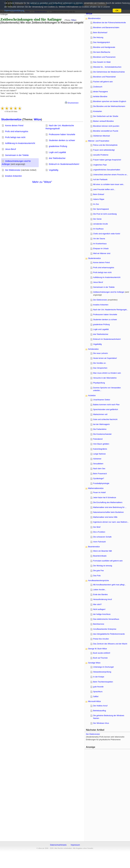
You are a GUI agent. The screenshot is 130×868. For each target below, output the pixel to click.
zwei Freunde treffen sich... (104, 189)
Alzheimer (97, 459)
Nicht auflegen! (99, 609)
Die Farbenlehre (100, 429)
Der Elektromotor (13, 170)
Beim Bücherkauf (100, 32)
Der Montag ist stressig (103, 566)
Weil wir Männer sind (102, 253)
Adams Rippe (99, 199)
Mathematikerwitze (96, 488)
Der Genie (97, 219)
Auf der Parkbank (100, 179)
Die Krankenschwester (102, 434)
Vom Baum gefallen (101, 444)
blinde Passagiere (101, 92)
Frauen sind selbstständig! (104, 150)
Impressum (75, 845)
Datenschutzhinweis (58, 845)
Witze (74, 20)
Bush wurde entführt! (102, 653)
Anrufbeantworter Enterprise (105, 629)
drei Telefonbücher (57, 158)
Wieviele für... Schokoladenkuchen (107, 67)
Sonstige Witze (94, 663)
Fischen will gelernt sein (103, 82)
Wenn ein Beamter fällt (102, 551)
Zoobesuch (98, 87)
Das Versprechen (100, 368)
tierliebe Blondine (100, 96)
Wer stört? (97, 604)
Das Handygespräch (102, 42)
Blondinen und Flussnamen (104, 57)
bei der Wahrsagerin (101, 424)
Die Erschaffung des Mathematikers (108, 502)
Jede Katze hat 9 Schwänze (105, 497)
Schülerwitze (93, 349)
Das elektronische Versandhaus (106, 619)
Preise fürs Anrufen (101, 639)
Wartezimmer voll (100, 414)
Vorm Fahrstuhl (99, 542)
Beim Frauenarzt (100, 474)
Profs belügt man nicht (15, 137)
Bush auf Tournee (100, 658)
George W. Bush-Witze (97, 649)
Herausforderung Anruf (102, 599)
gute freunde (98, 687)
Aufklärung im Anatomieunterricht (20, 143)
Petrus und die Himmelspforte (105, 145)
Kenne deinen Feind (14, 126)
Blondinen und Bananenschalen (106, 27)
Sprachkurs (98, 692)
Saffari (96, 696)
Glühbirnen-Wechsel (102, 136)
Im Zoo (96, 204)
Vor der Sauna (99, 239)
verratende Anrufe (101, 224)
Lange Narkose (99, 454)
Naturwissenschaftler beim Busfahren (108, 512)
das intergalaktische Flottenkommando (109, 634)
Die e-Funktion (99, 532)
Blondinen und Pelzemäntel (104, 77)
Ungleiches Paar (100, 165)
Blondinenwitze (94, 18)
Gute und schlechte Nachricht (105, 419)
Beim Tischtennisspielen (103, 682)
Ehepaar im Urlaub (101, 248)
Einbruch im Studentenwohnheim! (64, 164)
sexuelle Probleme (101, 155)
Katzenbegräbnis (100, 449)
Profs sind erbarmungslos (17, 131)
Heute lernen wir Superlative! (105, 358)
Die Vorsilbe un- (100, 363)
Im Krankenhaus (100, 244)
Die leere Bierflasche (102, 52)
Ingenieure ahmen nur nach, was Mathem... (111, 522)
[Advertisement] (24, 44)
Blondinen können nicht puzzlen (106, 126)
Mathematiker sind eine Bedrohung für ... (110, 507)
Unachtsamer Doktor (102, 400)
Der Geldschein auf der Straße (106, 116)
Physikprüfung (99, 383)
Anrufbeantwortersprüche (99, 580)
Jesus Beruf (10, 149)
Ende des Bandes (100, 594)
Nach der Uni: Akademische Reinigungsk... (111, 310)
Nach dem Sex (99, 469)
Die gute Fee (98, 571)
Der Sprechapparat (101, 209)
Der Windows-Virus (101, 723)
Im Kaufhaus (98, 229)
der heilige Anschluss (102, 614)
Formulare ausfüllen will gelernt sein (108, 561)
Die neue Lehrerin (101, 353)
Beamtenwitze (94, 547)
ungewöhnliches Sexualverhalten (107, 170)
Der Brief (97, 527)
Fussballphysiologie (101, 483)
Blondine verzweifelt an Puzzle (106, 131)
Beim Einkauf (99, 194)
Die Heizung (98, 37)
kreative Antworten (13, 176)
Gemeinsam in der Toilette (17, 155)
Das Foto (97, 576)
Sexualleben (98, 464)
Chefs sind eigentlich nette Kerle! (107, 234)
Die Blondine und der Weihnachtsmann (109, 106)
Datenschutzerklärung (14, 11)
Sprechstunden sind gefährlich (106, 409)
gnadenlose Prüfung (58, 146)
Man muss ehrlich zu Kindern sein (107, 373)
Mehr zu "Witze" (42, 182)
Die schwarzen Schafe (102, 537)
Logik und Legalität (57, 152)
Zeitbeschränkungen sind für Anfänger (109, 292)
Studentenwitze (11, 119)
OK (117, 11)
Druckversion (72, 103)
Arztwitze (92, 395)
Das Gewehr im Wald (102, 62)
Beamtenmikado (100, 556)
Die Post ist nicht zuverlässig (105, 214)
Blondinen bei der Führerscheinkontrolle (109, 23)
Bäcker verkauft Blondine (103, 121)
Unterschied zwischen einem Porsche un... (111, 175)
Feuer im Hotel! (99, 492)
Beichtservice (99, 624)
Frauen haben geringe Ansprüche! (107, 160)
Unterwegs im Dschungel (103, 667)
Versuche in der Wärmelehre (105, 378)
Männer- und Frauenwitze (99, 141)
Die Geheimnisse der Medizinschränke (109, 72)
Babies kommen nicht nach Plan (106, 405)
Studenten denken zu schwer (62, 140)
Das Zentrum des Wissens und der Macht (110, 644)
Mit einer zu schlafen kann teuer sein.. (109, 184)
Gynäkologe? (99, 478)
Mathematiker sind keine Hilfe (105, 517)
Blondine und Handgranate (104, 47)
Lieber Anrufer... (100, 590)
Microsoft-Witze (94, 701)
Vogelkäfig (54, 170)
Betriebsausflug (100, 711)
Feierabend (98, 439)
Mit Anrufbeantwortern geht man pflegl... (110, 585)
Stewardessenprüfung (102, 672)
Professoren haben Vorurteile (62, 134)
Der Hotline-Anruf (100, 706)
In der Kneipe (99, 677)
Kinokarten (98, 111)
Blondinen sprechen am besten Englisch (110, 101)
